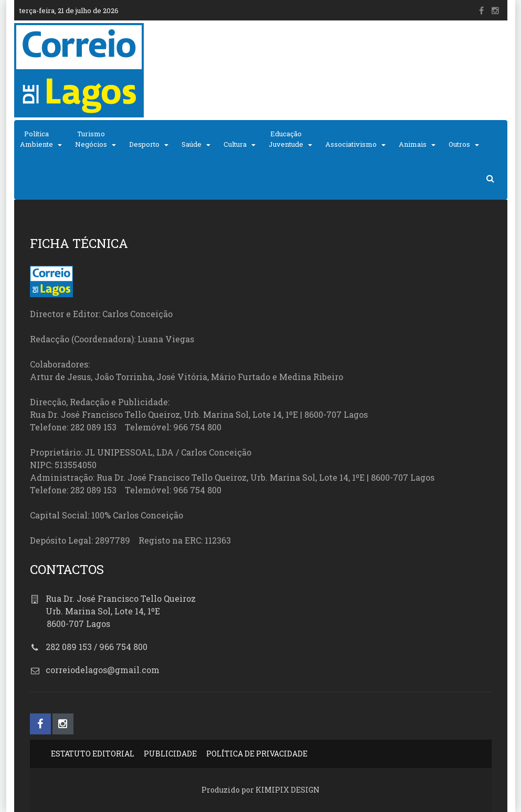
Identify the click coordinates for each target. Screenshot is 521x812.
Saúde (192, 144)
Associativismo (351, 144)
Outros (459, 144)
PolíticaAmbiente (36, 139)
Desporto (144, 144)
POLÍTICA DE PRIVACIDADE (257, 754)
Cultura (235, 144)
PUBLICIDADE (170, 754)
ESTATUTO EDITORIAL (93, 754)
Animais (413, 144)
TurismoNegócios (91, 139)
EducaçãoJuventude (286, 139)
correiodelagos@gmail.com (103, 670)
